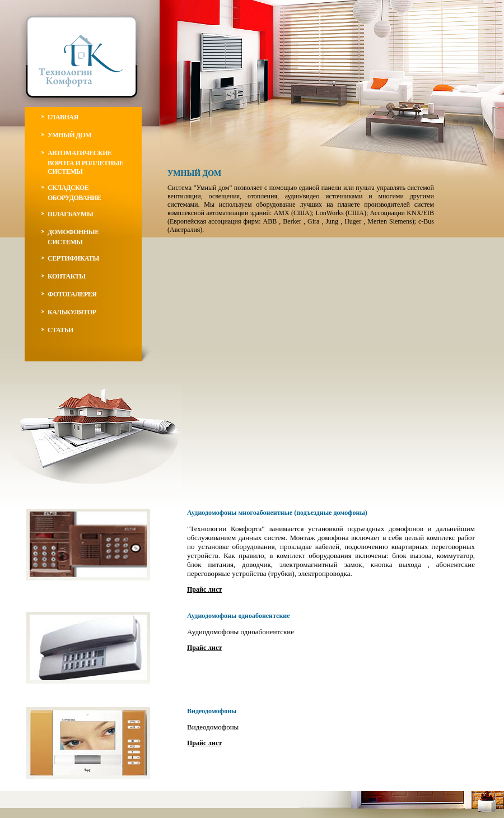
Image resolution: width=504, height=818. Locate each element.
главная (63, 117)
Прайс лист (204, 589)
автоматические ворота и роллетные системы (85, 162)
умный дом (69, 135)
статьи (60, 330)
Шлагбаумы (70, 214)
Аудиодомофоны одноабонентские (239, 616)
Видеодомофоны (212, 711)
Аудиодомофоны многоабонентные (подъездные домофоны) (277, 513)
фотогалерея (72, 294)
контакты (67, 276)
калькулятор (72, 312)
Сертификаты (73, 258)
